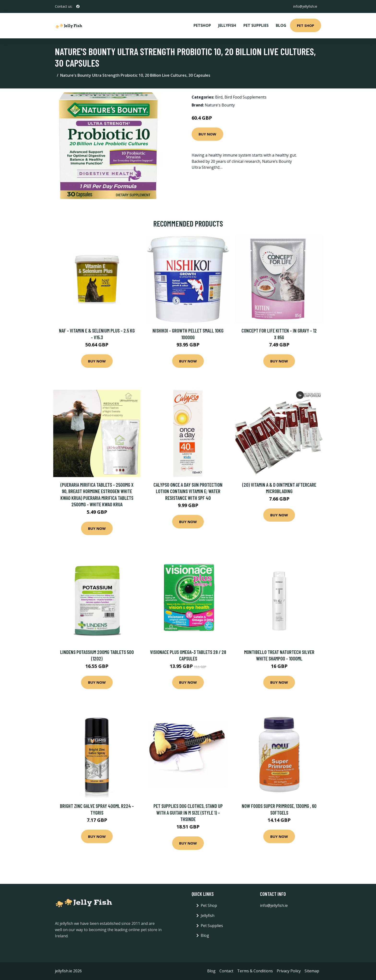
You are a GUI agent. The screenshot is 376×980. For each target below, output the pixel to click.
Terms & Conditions (255, 971)
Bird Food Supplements (245, 97)
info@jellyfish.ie (305, 6)
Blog (281, 25)
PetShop (202, 25)
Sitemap (312, 971)
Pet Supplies (256, 25)
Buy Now (207, 134)
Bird (219, 97)
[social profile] (78, 6)
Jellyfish (227, 25)
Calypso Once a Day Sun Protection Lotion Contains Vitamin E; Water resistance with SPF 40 (188, 491)
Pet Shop (305, 25)
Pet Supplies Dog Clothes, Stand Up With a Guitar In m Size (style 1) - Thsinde (188, 812)
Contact (226, 971)
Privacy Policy (289, 971)
